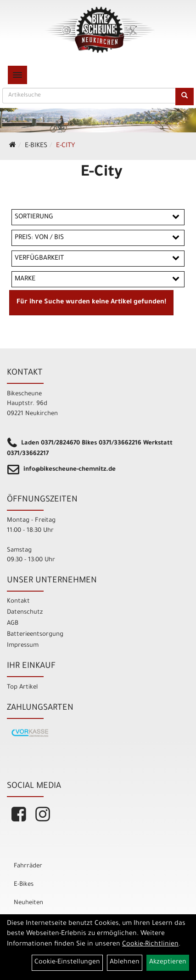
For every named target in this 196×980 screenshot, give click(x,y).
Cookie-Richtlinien (150, 945)
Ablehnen (125, 963)
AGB (13, 624)
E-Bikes (36, 146)
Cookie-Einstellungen (67, 963)
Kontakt (18, 601)
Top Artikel (22, 687)
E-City (65, 146)
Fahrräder (28, 866)
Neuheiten (28, 903)
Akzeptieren (168, 963)
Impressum (23, 646)
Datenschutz (25, 612)
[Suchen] (185, 97)
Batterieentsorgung (35, 635)
